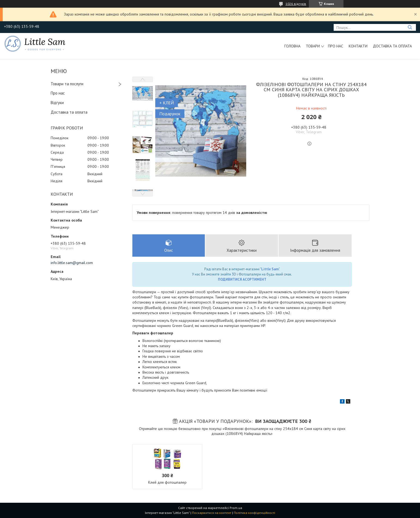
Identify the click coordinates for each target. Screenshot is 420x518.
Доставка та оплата (392, 46)
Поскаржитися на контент (212, 513)
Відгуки (57, 103)
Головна (292, 46)
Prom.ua (236, 508)
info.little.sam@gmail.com (72, 263)
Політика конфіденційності (254, 513)
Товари (313, 46)
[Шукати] (410, 27)
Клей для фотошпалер (167, 482)
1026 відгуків (296, 4)
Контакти (358, 46)
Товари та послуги (67, 84)
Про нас (336, 46)
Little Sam (270, 269)
